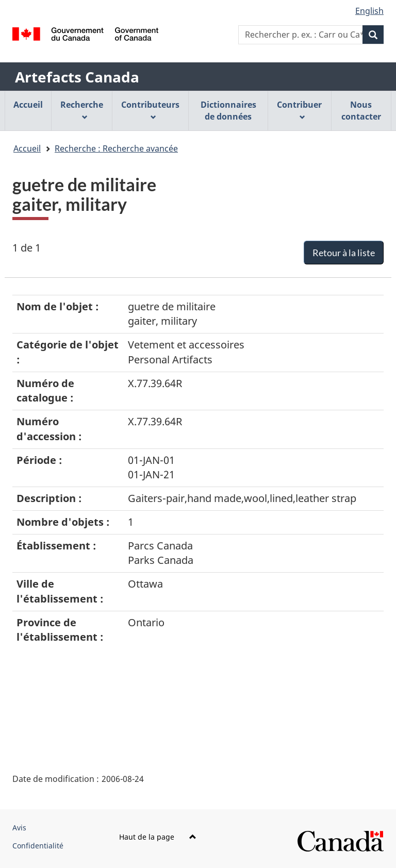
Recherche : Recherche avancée (116, 148)
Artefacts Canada (77, 77)
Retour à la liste (344, 253)
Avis (19, 828)
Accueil (27, 148)
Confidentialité (38, 846)
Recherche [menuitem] (82, 110)
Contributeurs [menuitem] (150, 110)
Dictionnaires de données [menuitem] (228, 111)
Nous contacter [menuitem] (361, 111)
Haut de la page (158, 837)
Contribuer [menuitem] (299, 110)
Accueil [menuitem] (28, 105)
